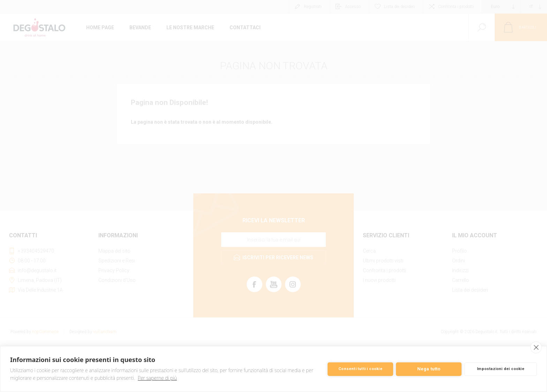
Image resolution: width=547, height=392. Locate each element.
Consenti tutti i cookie (360, 369)
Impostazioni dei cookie (501, 369)
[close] (536, 347)
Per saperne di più (157, 378)
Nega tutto (429, 369)
